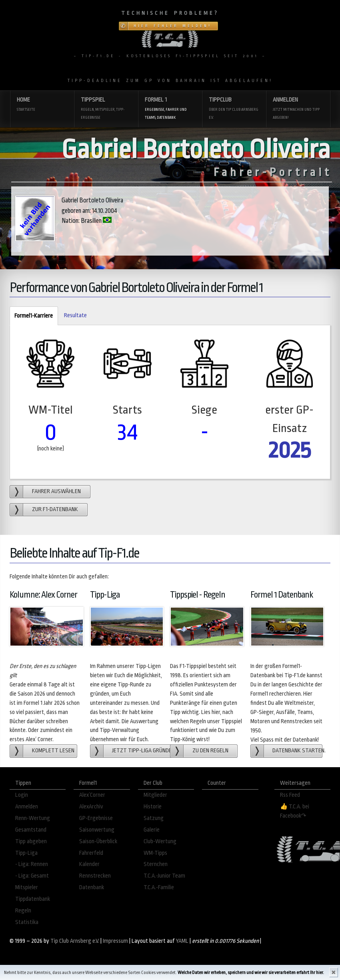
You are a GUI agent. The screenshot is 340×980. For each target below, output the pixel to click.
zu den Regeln (210, 751)
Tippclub (234, 109)
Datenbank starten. (297, 751)
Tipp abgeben (31, 841)
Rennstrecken (95, 876)
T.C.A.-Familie (159, 887)
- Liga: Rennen (32, 864)
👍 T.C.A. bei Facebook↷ (295, 811)
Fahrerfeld (91, 853)
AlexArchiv (91, 807)
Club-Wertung (160, 841)
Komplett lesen (53, 751)
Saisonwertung (97, 830)
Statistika (27, 922)
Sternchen (156, 864)
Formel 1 (170, 109)
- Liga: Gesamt (32, 876)
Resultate (75, 315)
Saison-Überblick (98, 841)
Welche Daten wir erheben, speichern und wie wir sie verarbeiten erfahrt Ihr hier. (251, 973)
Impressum (115, 941)
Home (42, 105)
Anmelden (298, 109)
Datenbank (92, 887)
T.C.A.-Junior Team (164, 876)
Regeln (23, 911)
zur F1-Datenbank (55, 509)
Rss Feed (290, 795)
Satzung (154, 818)
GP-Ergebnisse (96, 818)
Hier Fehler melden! (173, 26)
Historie (153, 807)
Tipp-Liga (26, 853)
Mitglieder (155, 795)
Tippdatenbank (33, 899)
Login (22, 795)
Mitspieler (27, 887)
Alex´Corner (92, 795)
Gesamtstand (31, 830)
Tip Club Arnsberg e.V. (75, 941)
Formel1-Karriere (31, 316)
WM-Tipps (155, 853)
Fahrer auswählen (56, 491)
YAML (182, 941)
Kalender (89, 864)
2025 (290, 450)
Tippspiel (106, 109)
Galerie (152, 830)
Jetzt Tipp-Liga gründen (142, 751)
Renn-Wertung (33, 818)
